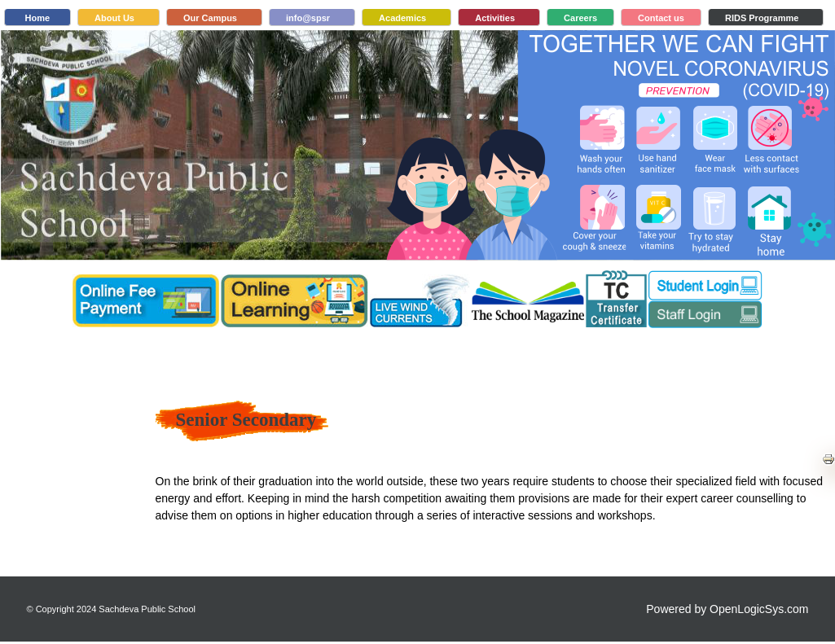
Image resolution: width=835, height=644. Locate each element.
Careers (580, 18)
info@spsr (308, 18)
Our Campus (210, 18)
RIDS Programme (762, 18)
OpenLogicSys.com (759, 609)
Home (38, 18)
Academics (402, 18)
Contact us (661, 18)
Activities (495, 18)
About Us (114, 18)
